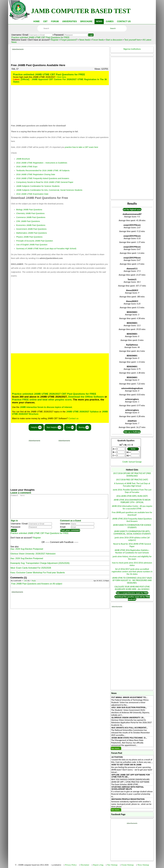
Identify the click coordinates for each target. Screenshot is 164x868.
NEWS (99, 21)
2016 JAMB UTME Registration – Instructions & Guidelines (42, 163)
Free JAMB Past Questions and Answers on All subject (37, 588)
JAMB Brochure (23, 159)
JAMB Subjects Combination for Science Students (38, 186)
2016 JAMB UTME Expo (27, 167)
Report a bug (98, 865)
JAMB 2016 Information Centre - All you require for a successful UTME (132, 507)
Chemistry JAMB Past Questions (30, 213)
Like (25, 585)
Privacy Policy (71, 865)
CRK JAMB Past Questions (28, 221)
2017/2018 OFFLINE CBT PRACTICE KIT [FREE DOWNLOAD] (132, 475)
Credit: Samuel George (132, 462)
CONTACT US (124, 21)
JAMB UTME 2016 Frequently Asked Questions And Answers (132, 520)
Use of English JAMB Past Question (32, 245)
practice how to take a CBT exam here (81, 147)
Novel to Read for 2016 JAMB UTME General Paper (132, 545)
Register (55, 40)
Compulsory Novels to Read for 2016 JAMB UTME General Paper (45, 182)
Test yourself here (132, 40)
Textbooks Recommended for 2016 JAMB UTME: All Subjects (43, 171)
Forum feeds (98, 40)
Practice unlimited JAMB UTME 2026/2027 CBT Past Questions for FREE (54, 394)
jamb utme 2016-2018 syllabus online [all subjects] (132, 539)
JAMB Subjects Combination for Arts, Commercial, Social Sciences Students (49, 190)
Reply (34, 585)
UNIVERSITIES (70, 21)
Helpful (36, 427)
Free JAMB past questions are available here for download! (132, 514)
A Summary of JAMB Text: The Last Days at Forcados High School (132, 485)
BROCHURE (86, 21)
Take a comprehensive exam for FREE (132, 593)
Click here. (62, 77)
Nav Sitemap (112, 865)
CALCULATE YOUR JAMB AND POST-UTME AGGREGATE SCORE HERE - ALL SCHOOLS (132, 588)
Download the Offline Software (86, 397)
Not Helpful (54, 427)
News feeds (85, 40)
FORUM (55, 21)
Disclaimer (85, 865)
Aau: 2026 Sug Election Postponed (27, 554)
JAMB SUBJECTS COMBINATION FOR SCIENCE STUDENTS (132, 526)
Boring (84, 427)
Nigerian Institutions (132, 49)
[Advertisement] (60, 56)
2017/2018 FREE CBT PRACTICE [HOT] (132, 480)
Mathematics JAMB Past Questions (31, 233)
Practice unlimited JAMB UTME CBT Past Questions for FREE (40, 37)
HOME (37, 21)
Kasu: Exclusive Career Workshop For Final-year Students (38, 577)
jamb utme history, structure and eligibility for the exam (132, 558)
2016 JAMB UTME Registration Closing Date (36, 174)
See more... (116, 748)
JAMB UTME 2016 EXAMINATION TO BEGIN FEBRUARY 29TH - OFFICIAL (132, 501)
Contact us (73, 418)
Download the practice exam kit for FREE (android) (132, 598)
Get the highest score (132, 210)
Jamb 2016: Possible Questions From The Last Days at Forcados (132, 491)
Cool (70, 427)
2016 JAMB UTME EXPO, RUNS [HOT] (132, 496)
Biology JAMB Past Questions (29, 210)
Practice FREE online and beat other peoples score (42, 400)
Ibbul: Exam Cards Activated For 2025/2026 (31, 573)
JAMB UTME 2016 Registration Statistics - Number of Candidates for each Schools (132, 551)
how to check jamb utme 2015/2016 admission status (132, 564)
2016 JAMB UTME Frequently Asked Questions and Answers (43, 178)
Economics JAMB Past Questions (31, 225)
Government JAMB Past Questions (31, 229)
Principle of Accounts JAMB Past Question (34, 241)
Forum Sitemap (128, 865)
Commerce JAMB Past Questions (31, 217)
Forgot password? (69, 40)
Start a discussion (114, 40)
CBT (45, 21)
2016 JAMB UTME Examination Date (32, 194)
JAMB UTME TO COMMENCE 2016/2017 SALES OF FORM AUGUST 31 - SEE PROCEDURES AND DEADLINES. (132, 580)
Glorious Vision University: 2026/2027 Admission (33, 558)
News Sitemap (143, 865)
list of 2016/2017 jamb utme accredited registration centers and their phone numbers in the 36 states (132, 572)
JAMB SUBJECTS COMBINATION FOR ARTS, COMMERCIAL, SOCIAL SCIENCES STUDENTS (132, 532)
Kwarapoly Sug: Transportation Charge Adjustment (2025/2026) (40, 568)
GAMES (110, 21)
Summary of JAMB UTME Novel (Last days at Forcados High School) (46, 249)
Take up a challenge (132, 432)
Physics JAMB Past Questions (29, 237)
